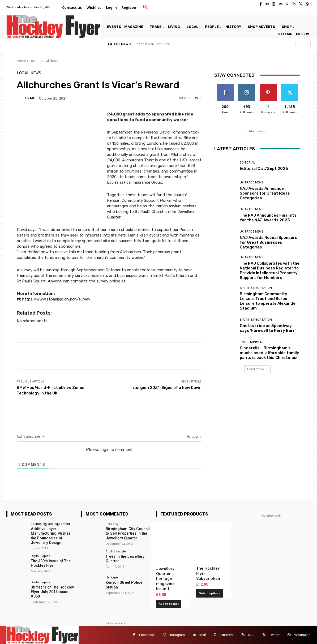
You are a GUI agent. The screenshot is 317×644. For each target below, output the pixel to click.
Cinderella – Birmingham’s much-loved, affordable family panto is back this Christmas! (269, 353)
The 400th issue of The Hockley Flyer (50, 563)
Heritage (112, 577)
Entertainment (252, 342)
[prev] (299, 44)
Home (21, 61)
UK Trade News (252, 183)
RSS (251, 635)
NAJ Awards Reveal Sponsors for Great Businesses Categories (269, 242)
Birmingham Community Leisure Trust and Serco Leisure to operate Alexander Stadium (269, 301)
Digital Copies (40, 555)
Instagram (177, 635)
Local (33, 61)
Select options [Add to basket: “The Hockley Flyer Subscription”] (210, 593)
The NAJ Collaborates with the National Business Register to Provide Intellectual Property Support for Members (270, 271)
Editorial (247, 163)
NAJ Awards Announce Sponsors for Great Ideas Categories (265, 193)
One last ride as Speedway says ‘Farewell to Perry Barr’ (268, 328)
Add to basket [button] (169, 604)
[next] (307, 44)
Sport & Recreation (256, 288)
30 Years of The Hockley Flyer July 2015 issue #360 (52, 591)
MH (33, 98)
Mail (203, 635)
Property (112, 524)
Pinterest (227, 635)
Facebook (147, 635)
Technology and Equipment (50, 524)
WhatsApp (302, 635)
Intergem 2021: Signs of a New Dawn (166, 388)
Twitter (274, 635)
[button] (145, 7)
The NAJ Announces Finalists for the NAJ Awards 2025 (268, 218)
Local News (49, 61)
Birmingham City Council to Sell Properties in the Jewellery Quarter (127, 533)
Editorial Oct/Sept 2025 (152, 44)
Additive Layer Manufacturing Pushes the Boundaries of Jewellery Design (50, 535)
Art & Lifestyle (116, 551)
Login (194, 436)
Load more (257, 369)
